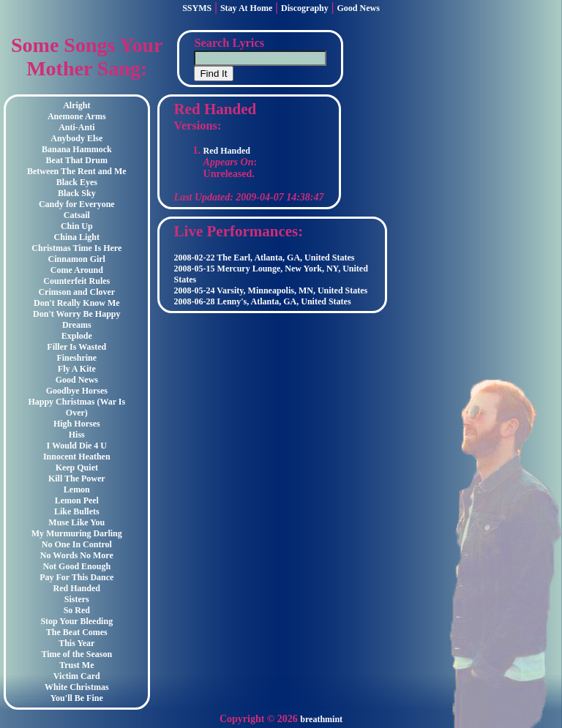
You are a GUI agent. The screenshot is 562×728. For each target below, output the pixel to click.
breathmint (321, 719)
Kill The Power (77, 479)
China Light (77, 237)
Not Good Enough (76, 566)
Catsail (77, 215)
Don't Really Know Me (77, 303)
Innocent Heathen (77, 457)
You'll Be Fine (77, 698)
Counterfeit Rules (76, 281)
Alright (76, 105)
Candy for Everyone (77, 204)
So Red (77, 610)
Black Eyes (77, 182)
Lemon (77, 489)
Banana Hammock (77, 149)
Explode (77, 336)
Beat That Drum (77, 160)
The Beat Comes (77, 632)
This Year (76, 643)
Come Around (77, 270)
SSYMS (197, 8)
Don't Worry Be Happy (76, 314)
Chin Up (77, 226)
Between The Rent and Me (77, 171)
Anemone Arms (77, 116)
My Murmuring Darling (77, 533)
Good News (359, 8)
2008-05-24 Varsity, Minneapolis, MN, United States (271, 290)
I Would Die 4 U (77, 446)
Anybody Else (76, 138)
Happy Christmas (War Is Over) (76, 407)
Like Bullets (77, 511)
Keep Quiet (77, 468)
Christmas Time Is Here (76, 248)
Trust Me (76, 665)
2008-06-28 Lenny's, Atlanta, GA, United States (263, 301)
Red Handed (77, 588)
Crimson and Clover (76, 292)
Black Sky (77, 193)
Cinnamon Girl (77, 259)
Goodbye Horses (77, 391)
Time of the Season (76, 654)
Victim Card (77, 676)
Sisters (77, 599)
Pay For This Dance (76, 577)
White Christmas (77, 687)
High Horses (77, 424)
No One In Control (77, 544)
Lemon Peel (77, 500)
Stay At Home (246, 8)
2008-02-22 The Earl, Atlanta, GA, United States (265, 258)
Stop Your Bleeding (76, 621)
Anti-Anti (76, 127)
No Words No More (77, 555)
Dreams (77, 325)
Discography (305, 8)
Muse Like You (76, 522)
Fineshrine (76, 358)
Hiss (77, 435)
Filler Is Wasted (76, 347)
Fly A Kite (77, 369)
